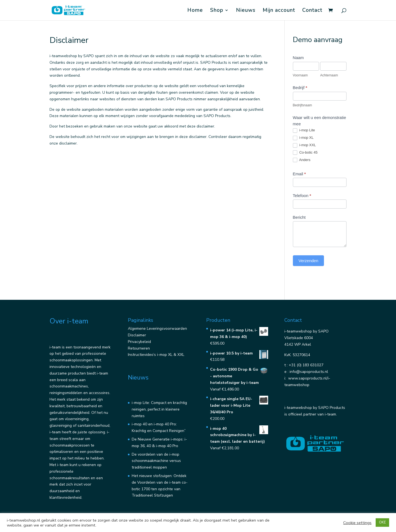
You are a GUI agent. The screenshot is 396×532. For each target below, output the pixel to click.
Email (299, 174)
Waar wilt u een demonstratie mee (320, 121)
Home (195, 11)
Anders (302, 160)
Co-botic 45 (305, 153)
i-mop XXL (304, 145)
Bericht (299, 217)
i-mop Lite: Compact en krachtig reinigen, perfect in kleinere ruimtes (159, 409)
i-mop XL (303, 138)
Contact (312, 11)
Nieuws (246, 11)
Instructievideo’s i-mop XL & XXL (156, 355)
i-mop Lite (304, 130)
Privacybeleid (139, 342)
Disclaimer (137, 335)
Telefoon (302, 196)
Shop (217, 11)
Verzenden (309, 261)
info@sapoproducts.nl (309, 372)
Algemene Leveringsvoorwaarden (157, 329)
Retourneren (139, 348)
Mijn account (279, 11)
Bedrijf (300, 88)
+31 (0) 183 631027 (306, 365)
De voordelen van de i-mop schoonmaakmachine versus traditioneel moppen (156, 461)
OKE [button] (382, 522)
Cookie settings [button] (357, 523)
